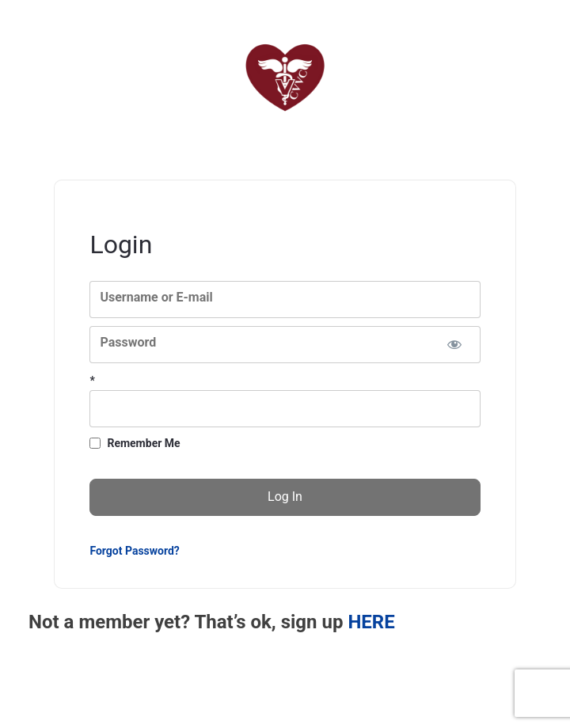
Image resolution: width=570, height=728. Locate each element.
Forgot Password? (134, 551)
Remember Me (143, 443)
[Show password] (455, 345)
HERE (371, 622)
